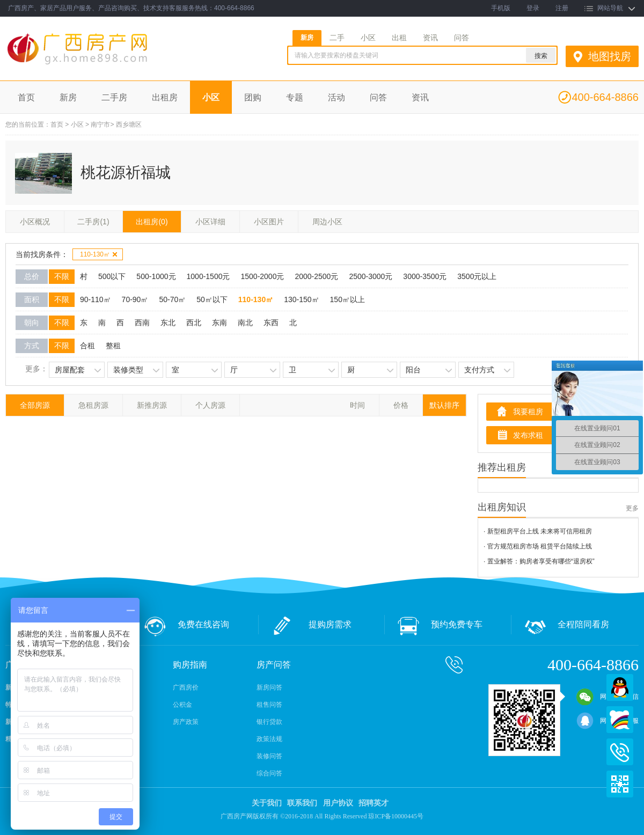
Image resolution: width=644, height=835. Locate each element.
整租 (113, 346)
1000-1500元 (208, 276)
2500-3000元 (371, 276)
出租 (399, 38)
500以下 (112, 276)
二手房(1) (93, 222)
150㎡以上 (347, 299)
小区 (368, 38)
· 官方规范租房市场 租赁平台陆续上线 (538, 546)
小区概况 (35, 222)
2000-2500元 (316, 276)
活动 (336, 97)
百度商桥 (620, 720)
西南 (142, 323)
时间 (357, 405)
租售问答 (269, 705)
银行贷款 (269, 722)
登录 (533, 8)
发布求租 (528, 435)
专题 (295, 97)
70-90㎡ (135, 299)
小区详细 (210, 222)
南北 (245, 323)
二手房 (114, 97)
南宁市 (100, 124)
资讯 (430, 38)
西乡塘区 (129, 124)
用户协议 (338, 803)
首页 (26, 97)
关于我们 (267, 803)
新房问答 (269, 687)
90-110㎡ (96, 299)
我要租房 (528, 412)
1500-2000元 (262, 276)
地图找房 (610, 56)
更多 (632, 508)
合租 (87, 346)
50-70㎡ (172, 299)
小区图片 (269, 222)
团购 (253, 97)
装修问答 (269, 756)
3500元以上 (477, 276)
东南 (219, 323)
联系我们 (302, 803)
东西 (271, 323)
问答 (462, 38)
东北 (168, 323)
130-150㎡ (301, 299)
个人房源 (210, 405)
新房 (307, 38)
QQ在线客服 (620, 687)
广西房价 (186, 687)
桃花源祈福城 (126, 173)
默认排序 (444, 405)
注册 (562, 8)
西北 (194, 323)
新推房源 (152, 405)
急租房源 (93, 405)
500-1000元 (156, 276)
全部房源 (35, 405)
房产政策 (186, 722)
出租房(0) (152, 222)
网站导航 (610, 8)
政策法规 (269, 739)
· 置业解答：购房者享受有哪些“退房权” (539, 561)
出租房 (165, 97)
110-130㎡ (99, 254)
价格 (401, 405)
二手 (337, 38)
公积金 (182, 705)
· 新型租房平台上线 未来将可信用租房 (538, 531)
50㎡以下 (212, 299)
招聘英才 (374, 803)
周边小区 (327, 222)
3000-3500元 (425, 276)
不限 (62, 276)
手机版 (501, 8)
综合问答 (269, 773)
